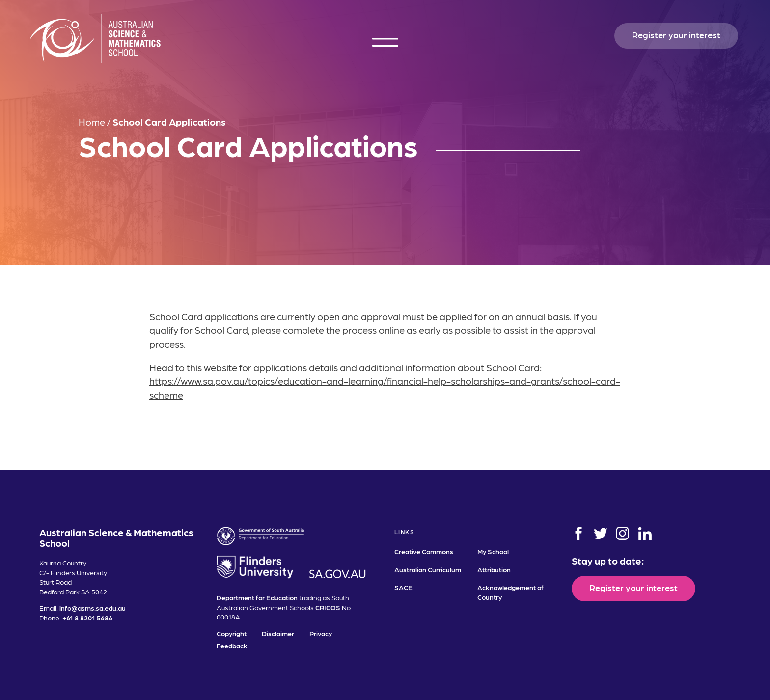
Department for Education (257, 597)
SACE (403, 587)
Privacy (321, 633)
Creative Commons (424, 551)
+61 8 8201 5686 (87, 618)
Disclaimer (278, 633)
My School (493, 551)
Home (92, 122)
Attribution (494, 569)
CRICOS (328, 607)
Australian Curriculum (428, 569)
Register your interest (676, 35)
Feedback (232, 646)
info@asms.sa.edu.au (93, 608)
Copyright (232, 633)
